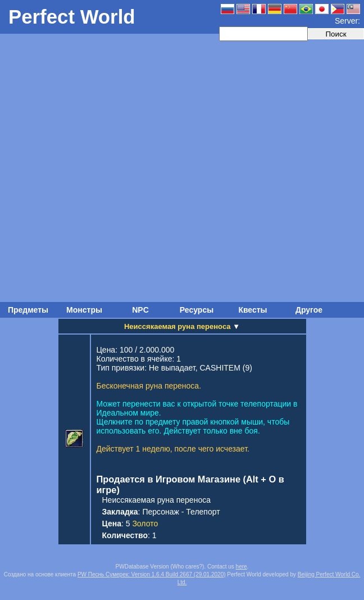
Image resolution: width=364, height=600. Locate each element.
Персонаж (160, 512)
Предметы (28, 310)
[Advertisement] (128, 169)
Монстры (84, 310)
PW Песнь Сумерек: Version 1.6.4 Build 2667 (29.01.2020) (152, 574)
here (242, 567)
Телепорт (203, 512)
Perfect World (72, 17)
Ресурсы (197, 310)
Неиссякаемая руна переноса (156, 500)
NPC (140, 310)
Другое (309, 310)
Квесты (252, 310)
